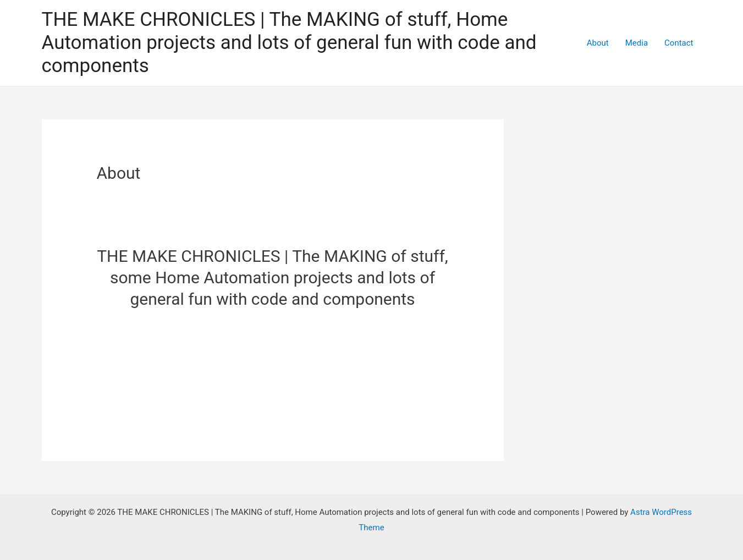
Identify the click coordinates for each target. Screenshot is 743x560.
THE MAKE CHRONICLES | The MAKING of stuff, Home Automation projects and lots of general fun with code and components (289, 43)
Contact (679, 43)
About (598, 43)
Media (637, 43)
